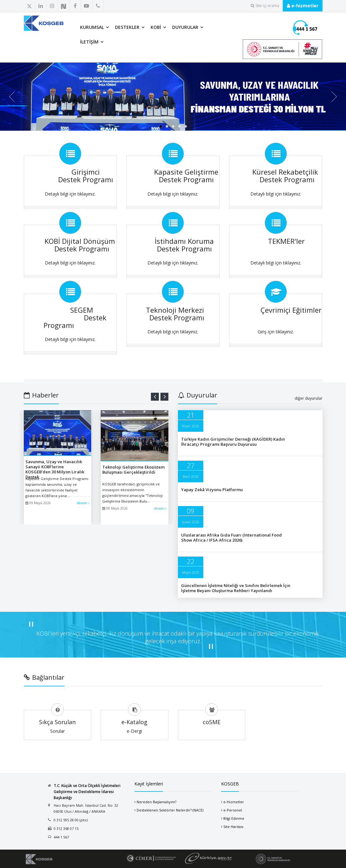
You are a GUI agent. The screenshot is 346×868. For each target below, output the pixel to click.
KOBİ (156, 27)
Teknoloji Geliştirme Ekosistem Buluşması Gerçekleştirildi (133, 470)
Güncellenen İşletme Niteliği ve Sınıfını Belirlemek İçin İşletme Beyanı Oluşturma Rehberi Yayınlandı (236, 588)
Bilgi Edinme (234, 818)
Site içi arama (265, 6)
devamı (83, 503)
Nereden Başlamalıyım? (156, 802)
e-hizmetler (303, 6)
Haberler (41, 395)
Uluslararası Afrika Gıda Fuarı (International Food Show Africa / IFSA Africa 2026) (231, 537)
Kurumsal (92, 27)
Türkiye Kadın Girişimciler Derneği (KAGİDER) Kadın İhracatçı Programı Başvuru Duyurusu (233, 442)
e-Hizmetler (234, 802)
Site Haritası (233, 827)
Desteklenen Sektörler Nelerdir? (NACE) (170, 810)
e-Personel (233, 810)
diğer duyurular (309, 398)
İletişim (89, 42)
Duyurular (185, 27)
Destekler (127, 27)
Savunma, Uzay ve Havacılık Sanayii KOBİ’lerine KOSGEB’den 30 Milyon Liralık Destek (55, 469)
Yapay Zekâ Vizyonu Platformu (212, 490)
